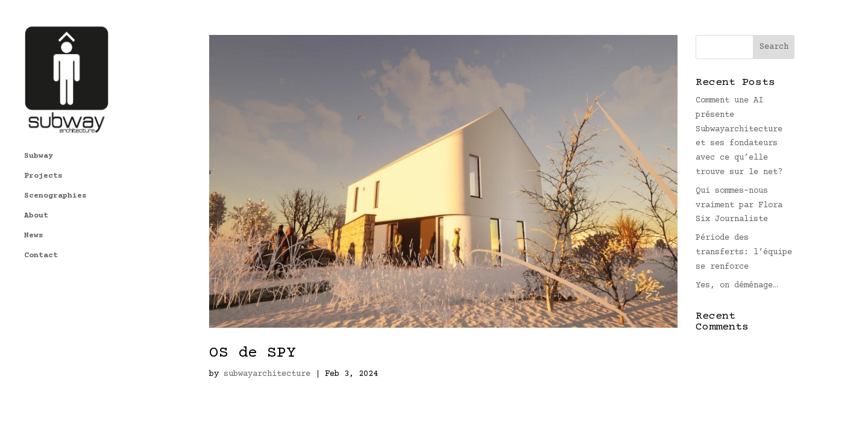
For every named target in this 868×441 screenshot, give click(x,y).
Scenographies (55, 146)
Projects (43, 127)
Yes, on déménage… (737, 286)
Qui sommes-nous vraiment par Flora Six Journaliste (739, 205)
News (34, 186)
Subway (39, 107)
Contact (41, 206)
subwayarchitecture (267, 374)
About (36, 166)
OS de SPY (253, 353)
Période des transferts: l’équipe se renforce (744, 252)
